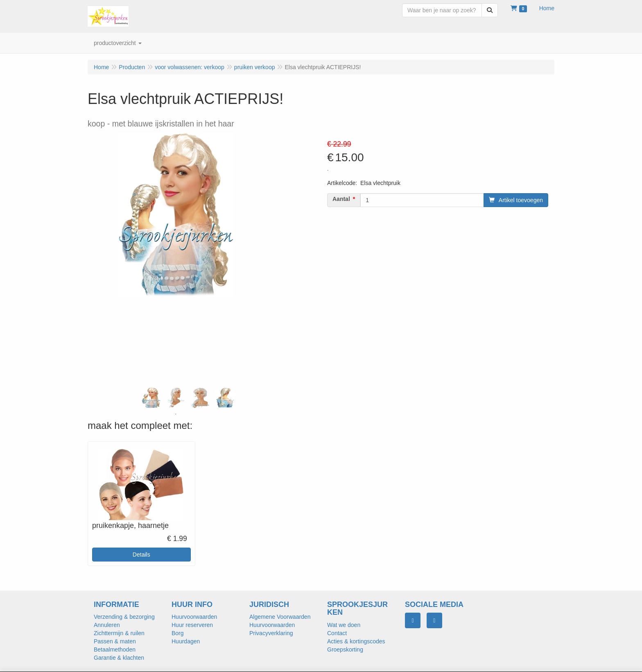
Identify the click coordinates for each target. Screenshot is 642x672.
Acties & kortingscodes (356, 641)
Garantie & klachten (119, 658)
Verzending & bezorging (124, 617)
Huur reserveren (192, 625)
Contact (337, 633)
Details (141, 555)
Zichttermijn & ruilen (119, 633)
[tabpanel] (151, 398)
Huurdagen (186, 641)
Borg (178, 633)
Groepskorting (345, 649)
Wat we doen (344, 625)
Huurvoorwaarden (194, 617)
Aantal (341, 199)
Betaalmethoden (115, 649)
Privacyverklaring (271, 633)
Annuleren (107, 625)
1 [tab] (176, 414)
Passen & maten (115, 641)
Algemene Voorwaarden (280, 617)
